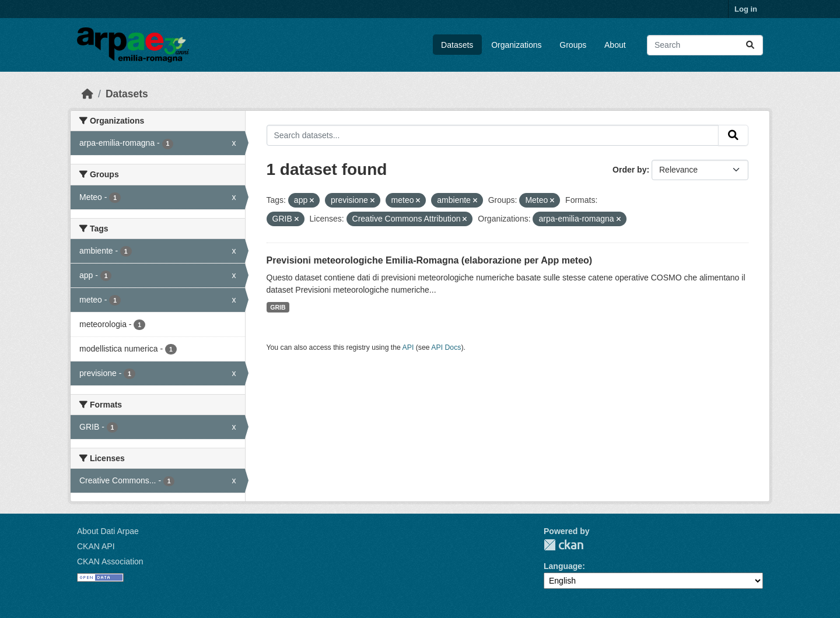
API (408, 347)
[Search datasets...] (705, 45)
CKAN (563, 545)
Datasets (457, 45)
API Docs (446, 347)
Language (563, 566)
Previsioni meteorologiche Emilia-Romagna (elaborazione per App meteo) (430, 260)
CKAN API (96, 546)
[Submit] (750, 45)
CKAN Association (110, 561)
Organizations (516, 45)
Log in (746, 9)
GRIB (278, 307)
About (615, 45)
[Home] (87, 94)
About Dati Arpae (108, 531)
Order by (629, 170)
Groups (573, 45)
